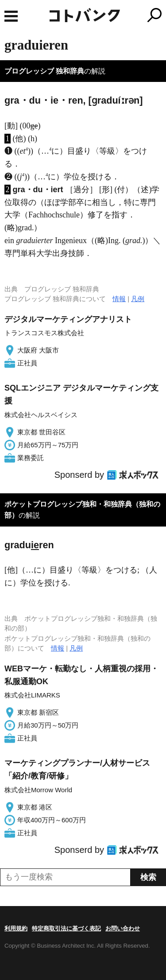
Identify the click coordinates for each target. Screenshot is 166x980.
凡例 (138, 299)
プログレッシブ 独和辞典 (44, 71)
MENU (11, 16)
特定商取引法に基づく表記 (66, 928)
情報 (119, 299)
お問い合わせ (123, 928)
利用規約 (16, 928)
